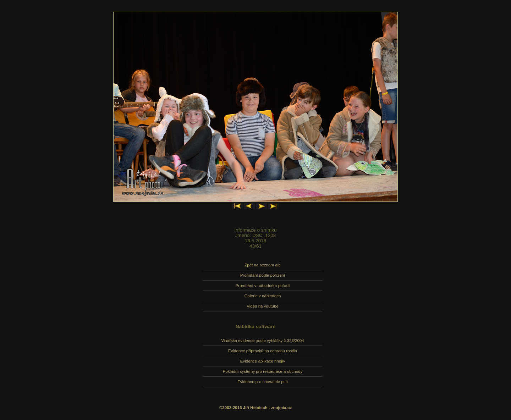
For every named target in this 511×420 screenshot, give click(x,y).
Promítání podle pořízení (263, 275)
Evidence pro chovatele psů (263, 382)
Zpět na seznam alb (262, 265)
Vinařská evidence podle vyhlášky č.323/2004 (262, 341)
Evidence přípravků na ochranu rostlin (263, 351)
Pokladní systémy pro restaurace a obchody (263, 371)
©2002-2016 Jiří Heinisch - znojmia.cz (255, 408)
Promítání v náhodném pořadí (263, 286)
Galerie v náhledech (263, 296)
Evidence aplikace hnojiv (263, 361)
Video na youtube (263, 306)
